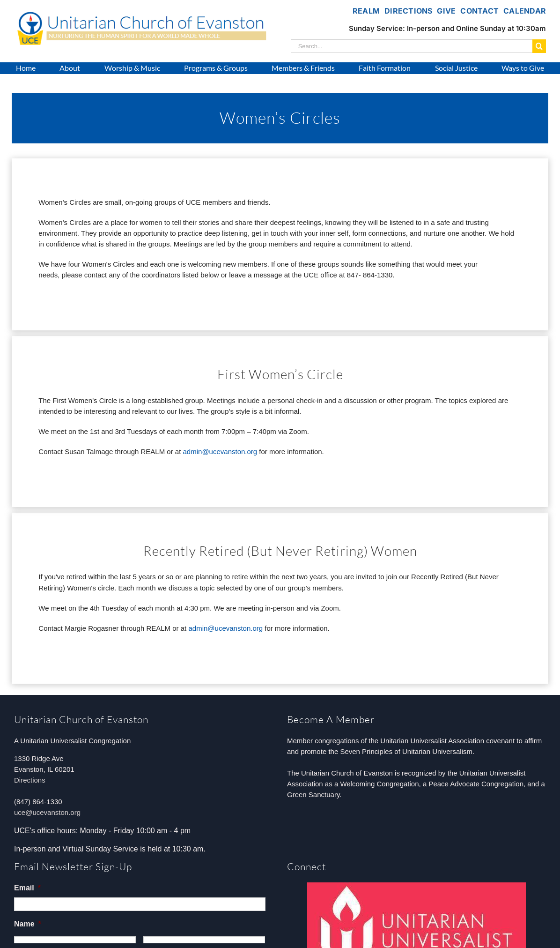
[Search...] (412, 46)
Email (27, 888)
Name (28, 924)
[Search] (539, 46)
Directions (30, 780)
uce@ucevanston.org (47, 812)
